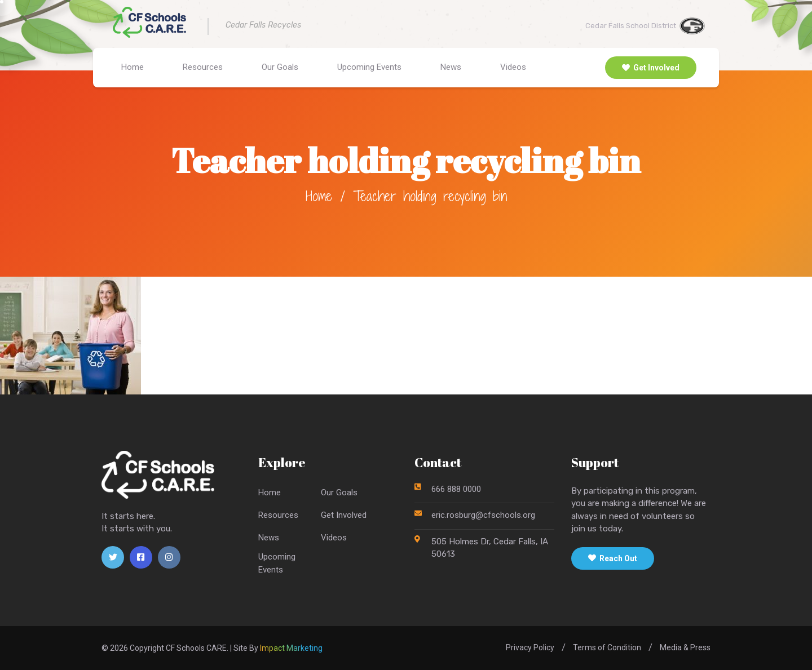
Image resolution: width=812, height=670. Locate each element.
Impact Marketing (291, 648)
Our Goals (280, 67)
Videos (513, 67)
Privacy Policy (530, 647)
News (451, 67)
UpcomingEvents (277, 563)
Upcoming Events (369, 67)
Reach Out (613, 558)
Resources (203, 67)
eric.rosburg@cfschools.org (483, 515)
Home (133, 67)
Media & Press (685, 647)
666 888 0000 (456, 489)
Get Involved (651, 68)
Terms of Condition (607, 647)
